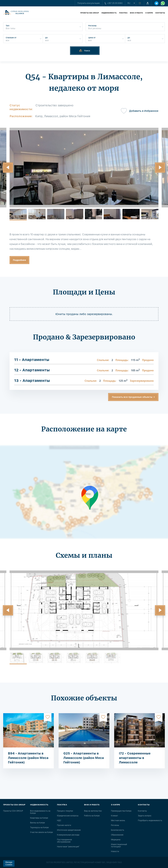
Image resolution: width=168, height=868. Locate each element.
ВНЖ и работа (136, 13)
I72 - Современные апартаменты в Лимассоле (135, 758)
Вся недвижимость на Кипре (40, 812)
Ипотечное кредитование (69, 830)
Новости (115, 851)
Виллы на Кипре (38, 823)
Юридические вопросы (68, 816)
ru (129, 3)
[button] (8, 168)
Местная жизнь (118, 820)
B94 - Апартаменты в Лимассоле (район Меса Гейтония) (28, 758)
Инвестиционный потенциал (119, 846)
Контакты (160, 13)
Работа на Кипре (92, 816)
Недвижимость (109, 13)
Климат (114, 816)
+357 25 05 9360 (114, 3)
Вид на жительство (93, 811)
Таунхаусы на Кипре (39, 828)
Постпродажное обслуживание (64, 841)
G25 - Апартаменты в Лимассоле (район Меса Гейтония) (84, 758)
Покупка (123, 13)
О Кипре (149, 13)
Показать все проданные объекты (132, 397)
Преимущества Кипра (121, 811)
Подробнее (20, 260)
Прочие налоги (64, 825)
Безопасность (118, 830)
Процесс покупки (65, 811)
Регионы (115, 825)
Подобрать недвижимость (150, 820)
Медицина (116, 840)
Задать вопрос (145, 816)
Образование (117, 835)
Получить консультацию (89, 3)
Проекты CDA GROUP (90, 13)
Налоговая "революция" (68, 847)
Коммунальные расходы (68, 835)
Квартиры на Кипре (39, 818)
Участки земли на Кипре (41, 832)
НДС (59, 820)
